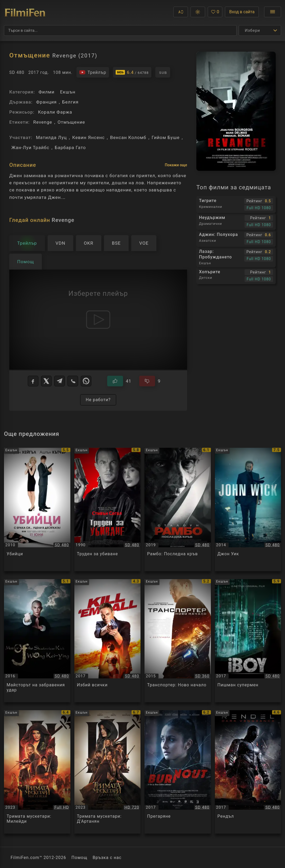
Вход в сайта (242, 12)
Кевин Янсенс (89, 137)
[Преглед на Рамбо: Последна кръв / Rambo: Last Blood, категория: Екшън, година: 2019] (178, 509)
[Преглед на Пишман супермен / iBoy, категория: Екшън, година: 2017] (248, 641)
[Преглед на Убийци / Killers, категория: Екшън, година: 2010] (37, 509)
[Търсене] (120, 30)
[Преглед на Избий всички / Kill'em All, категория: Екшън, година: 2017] (108, 641)
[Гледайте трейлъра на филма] (93, 72)
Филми (46, 92)
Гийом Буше (166, 137)
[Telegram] (60, 381)
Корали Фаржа (55, 112)
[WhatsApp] (86, 381)
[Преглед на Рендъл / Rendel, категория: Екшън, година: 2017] (248, 772)
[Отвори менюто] (273, 12)
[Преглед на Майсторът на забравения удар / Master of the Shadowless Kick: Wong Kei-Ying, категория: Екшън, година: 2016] (37, 641)
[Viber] (73, 381)
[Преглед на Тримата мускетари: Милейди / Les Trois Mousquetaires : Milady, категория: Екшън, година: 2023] (37, 772)
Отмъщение (71, 122)
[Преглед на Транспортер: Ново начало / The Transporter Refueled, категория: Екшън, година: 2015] (178, 641)
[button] (181, 12)
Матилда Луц (51, 137)
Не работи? (98, 400)
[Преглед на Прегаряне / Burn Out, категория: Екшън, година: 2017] (178, 772)
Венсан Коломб (128, 137)
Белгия (70, 102)
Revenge (43, 122)
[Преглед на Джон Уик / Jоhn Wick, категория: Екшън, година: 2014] (248, 509)
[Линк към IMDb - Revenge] (132, 72)
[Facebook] (33, 381)
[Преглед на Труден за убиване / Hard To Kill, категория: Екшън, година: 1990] (108, 509)
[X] (46, 381)
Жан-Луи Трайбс (30, 147)
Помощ (79, 858)
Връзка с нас (107, 858)
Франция (46, 102)
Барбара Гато (70, 147)
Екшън (68, 92)
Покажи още (176, 165)
